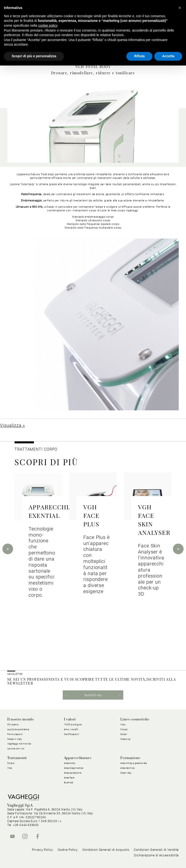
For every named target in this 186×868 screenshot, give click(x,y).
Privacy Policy (43, 850)
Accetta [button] (168, 56)
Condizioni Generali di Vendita (156, 850)
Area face (69, 778)
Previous (8, 549)
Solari (124, 734)
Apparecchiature (78, 758)
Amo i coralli (71, 729)
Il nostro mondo (21, 719)
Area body (70, 763)
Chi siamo (13, 724)
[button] (180, 8)
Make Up (126, 739)
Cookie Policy (68, 850)
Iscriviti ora (93, 695)
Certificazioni (72, 734)
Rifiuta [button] (139, 56)
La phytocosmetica (18, 729)
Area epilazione (73, 773)
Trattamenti (17, 758)
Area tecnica (127, 768)
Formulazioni (15, 734)
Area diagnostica (74, 768)
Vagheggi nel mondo (19, 744)
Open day (126, 773)
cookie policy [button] (48, 25)
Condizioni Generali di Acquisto (106, 850)
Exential (69, 782)
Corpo (124, 729)
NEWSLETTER (15, 674)
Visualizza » (12, 425)
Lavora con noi (16, 748)
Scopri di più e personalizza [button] (34, 56)
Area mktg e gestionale (134, 763)
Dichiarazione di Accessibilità (156, 855)
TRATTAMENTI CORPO (36, 449)
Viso (123, 724)
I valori (70, 719)
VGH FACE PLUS (91, 515)
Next (178, 549)
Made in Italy (15, 739)
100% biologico (73, 724)
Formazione (130, 758)
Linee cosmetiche (135, 719)
